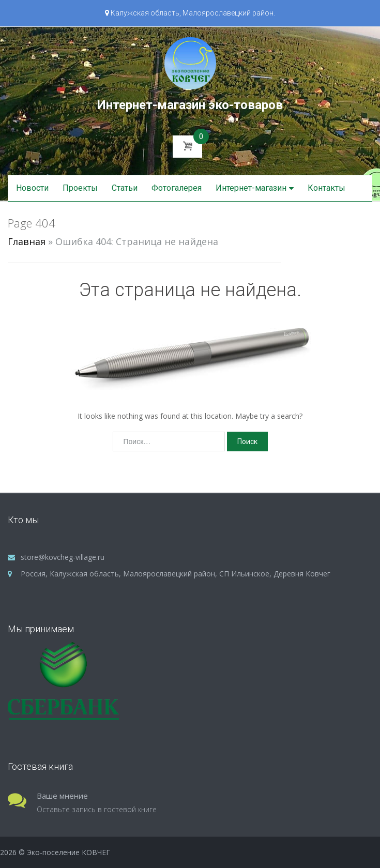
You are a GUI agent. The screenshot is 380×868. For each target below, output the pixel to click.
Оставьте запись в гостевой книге (97, 809)
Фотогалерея (177, 188)
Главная (27, 241)
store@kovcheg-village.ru (63, 557)
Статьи (125, 188)
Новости (32, 188)
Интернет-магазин (251, 188)
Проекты (80, 188)
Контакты (326, 188)
